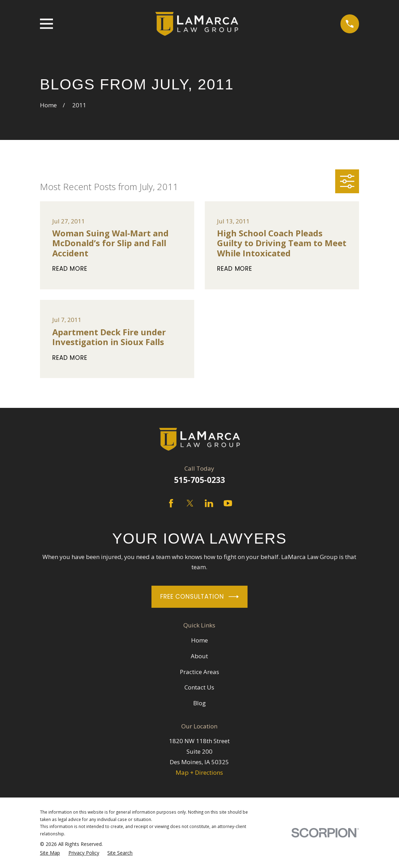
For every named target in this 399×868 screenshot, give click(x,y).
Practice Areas (199, 672)
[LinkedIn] (209, 503)
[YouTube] (228, 503)
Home (199, 640)
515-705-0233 (199, 480)
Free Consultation (199, 597)
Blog (199, 703)
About (199, 656)
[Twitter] (190, 503)
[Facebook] (171, 503)
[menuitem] (50, 853)
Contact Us (199, 687)
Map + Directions (199, 772)
